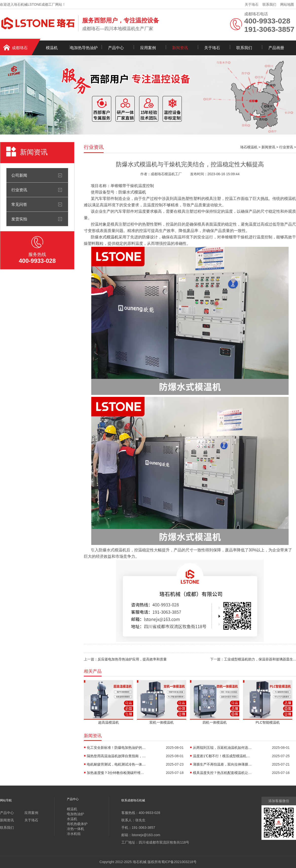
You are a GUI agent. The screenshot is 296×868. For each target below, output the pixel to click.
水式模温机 (109, 237)
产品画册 (276, 48)
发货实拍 (19, 219)
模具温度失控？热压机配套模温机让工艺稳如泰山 (222, 773)
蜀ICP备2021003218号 (179, 862)
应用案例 (148, 48)
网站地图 (287, 4)
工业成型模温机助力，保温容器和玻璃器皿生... (260, 659)
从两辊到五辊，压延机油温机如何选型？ (222, 748)
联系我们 (269, 4)
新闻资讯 (180, 48)
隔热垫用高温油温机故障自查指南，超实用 (116, 756)
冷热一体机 (75, 829)
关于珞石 (252, 4)
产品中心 (116, 48)
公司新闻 (19, 175)
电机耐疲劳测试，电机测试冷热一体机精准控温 (116, 764)
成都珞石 (20, 48)
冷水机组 (74, 834)
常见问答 (19, 204)
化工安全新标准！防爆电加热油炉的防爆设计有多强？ (116, 748)
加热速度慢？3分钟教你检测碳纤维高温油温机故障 (116, 773)
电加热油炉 (75, 814)
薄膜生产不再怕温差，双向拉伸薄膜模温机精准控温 (222, 764)
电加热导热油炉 (84, 48)
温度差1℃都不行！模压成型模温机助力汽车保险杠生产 (222, 756)
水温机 (72, 819)
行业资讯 (19, 190)
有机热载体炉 (77, 824)
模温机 (52, 48)
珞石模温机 (249, 147)
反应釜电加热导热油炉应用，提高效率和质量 (132, 659)
